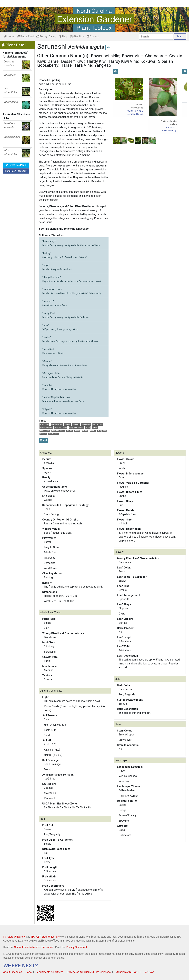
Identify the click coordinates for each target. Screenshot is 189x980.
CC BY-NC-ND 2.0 (135, 111)
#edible (70, 431)
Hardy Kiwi (97, 61)
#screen (43, 434)
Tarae (66, 65)
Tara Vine (83, 65)
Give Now (77, 36)
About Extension (13, 972)
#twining (76, 424)
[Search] (156, 36)
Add (43, 440)
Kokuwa (148, 61)
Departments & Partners (49, 972)
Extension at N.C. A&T (127, 972)
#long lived (102, 431)
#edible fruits (98, 424)
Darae (53, 61)
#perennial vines (58, 431)
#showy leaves (57, 424)
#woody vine (86, 424)
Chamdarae (156, 56)
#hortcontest (54, 434)
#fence (77, 431)
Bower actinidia (105, 56)
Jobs (29, 972)
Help (63, 36)
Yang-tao (103, 65)
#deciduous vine (46, 428)
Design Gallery (47, 36)
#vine (88, 428)
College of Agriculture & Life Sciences (89, 972)
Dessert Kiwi (73, 61)
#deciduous (44, 424)
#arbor (95, 428)
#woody (67, 424)
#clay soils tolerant (76, 428)
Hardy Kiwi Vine (124, 61)
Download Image (135, 114)
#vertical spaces (61, 428)
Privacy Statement (76, 947)
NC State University (14, 937)
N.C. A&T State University (45, 937)
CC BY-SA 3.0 (171, 127)
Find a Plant (25, 36)
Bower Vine (132, 56)
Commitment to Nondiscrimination (34, 947)
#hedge (93, 431)
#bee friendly (45, 431)
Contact (93, 36)
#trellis (85, 431)
